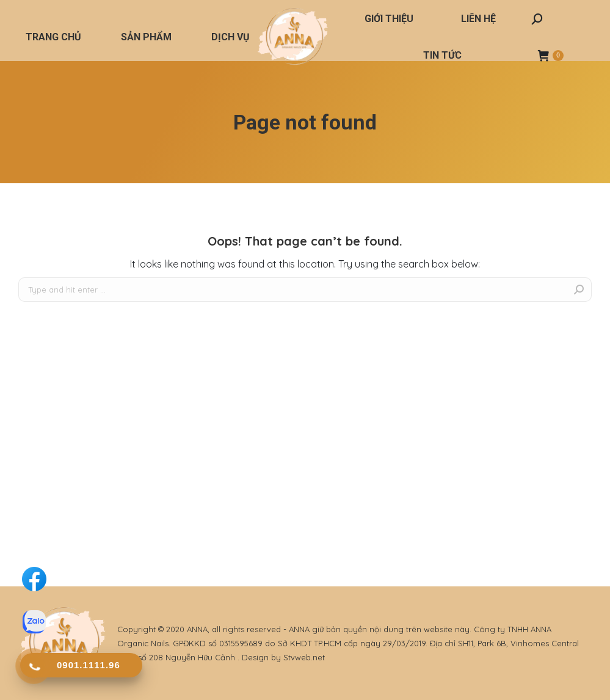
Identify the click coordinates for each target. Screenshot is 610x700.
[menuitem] (53, 37)
